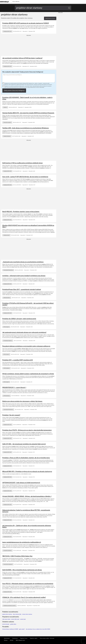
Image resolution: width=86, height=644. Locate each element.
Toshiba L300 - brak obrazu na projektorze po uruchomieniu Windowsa (25, 128)
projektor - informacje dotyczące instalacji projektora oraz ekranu (24, 276)
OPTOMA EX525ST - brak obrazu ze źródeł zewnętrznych (21, 483)
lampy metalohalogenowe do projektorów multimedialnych (22, 542)
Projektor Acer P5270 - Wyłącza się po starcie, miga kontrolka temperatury (27, 430)
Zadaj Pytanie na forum (50, 18)
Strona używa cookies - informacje (47, 638)
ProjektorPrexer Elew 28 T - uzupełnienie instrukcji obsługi (22, 289)
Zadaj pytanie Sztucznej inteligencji (14, 91)
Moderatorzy (15, 638)
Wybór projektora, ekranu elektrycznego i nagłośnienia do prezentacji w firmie (28, 374)
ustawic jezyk (23, 619)
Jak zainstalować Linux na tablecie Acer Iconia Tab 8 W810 (38, 629)
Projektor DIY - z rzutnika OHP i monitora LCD (18, 360)
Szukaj (69, 8)
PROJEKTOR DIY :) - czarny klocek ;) (14, 388)
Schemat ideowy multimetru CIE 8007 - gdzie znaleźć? (14, 629)
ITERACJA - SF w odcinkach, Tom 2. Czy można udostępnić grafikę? (24, 597)
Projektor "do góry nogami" (11, 415)
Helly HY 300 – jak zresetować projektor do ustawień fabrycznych (24, 444)
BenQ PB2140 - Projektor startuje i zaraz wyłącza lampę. (21, 212)
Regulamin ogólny (34, 638)
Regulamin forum (24, 638)
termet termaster (6, 624)
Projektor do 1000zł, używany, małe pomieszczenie (19, 319)
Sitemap (6, 640)
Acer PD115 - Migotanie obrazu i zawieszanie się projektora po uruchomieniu (28, 584)
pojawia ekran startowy (7, 614)
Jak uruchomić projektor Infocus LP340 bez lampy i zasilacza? (22, 58)
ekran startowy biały (17, 614)
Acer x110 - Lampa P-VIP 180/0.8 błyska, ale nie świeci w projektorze (25, 177)
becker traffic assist (15, 619)
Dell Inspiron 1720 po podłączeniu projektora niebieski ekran (22, 163)
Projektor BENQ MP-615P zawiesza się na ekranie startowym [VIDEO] (26, 23)
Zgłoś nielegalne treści (20, 640)
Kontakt (12, 640)
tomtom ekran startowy (27, 614)
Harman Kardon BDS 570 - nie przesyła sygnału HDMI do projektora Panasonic (28, 113)
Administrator (7, 638)
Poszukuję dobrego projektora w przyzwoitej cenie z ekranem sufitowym (26, 346)
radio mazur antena (6, 619)
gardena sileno (13, 624)
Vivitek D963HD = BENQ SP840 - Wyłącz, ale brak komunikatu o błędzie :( (27, 496)
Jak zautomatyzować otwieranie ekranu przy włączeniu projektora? (24, 332)
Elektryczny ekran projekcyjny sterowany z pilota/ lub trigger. (22, 401)
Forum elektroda (16, 2)
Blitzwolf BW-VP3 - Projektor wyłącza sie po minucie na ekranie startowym (27, 472)
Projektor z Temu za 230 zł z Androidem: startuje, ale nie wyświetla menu (26, 458)
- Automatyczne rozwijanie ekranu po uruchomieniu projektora (23, 262)
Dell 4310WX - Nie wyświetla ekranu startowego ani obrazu (22, 570)
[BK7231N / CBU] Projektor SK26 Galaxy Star (17, 556)
